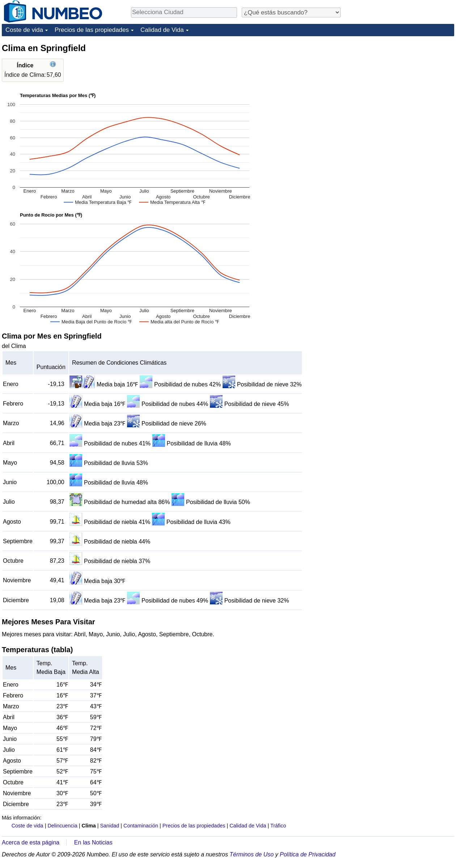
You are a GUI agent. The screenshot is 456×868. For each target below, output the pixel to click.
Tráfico (278, 826)
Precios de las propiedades (92, 30)
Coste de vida (24, 30)
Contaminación (141, 826)
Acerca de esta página (31, 842)
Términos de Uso (252, 854)
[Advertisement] (396, 151)
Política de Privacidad (308, 854)
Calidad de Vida (162, 30)
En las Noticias (93, 842)
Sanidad (109, 826)
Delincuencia (62, 826)
